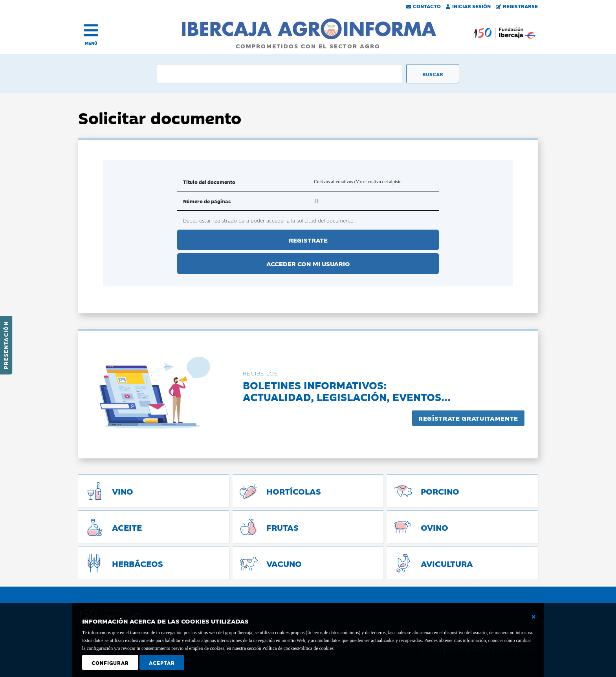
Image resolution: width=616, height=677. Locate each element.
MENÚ (91, 43)
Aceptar (162, 662)
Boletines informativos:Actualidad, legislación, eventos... (347, 391)
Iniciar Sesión (468, 6)
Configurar (110, 662)
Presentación (5, 345)
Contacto (423, 6)
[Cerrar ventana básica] (533, 617)
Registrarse (517, 6)
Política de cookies (316, 648)
